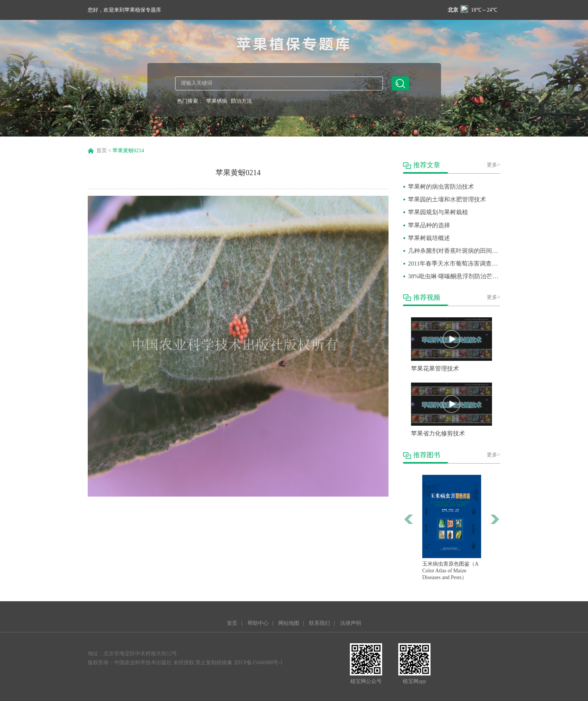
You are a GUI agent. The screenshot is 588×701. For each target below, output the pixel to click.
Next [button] (495, 519)
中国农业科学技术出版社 (143, 663)
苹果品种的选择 (429, 225)
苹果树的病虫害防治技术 (441, 187)
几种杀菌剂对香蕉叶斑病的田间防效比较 (454, 251)
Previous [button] (409, 519)
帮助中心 (258, 623)
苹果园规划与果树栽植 (438, 212)
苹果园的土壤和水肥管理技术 (447, 199)
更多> (493, 165)
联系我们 (319, 623)
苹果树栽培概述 (429, 238)
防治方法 (241, 101)
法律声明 (351, 623)
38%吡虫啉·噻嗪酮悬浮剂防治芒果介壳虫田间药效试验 (454, 276)
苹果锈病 (217, 101)
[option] (452, 528)
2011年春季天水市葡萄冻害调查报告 (454, 263)
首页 (102, 151)
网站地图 (289, 623)
